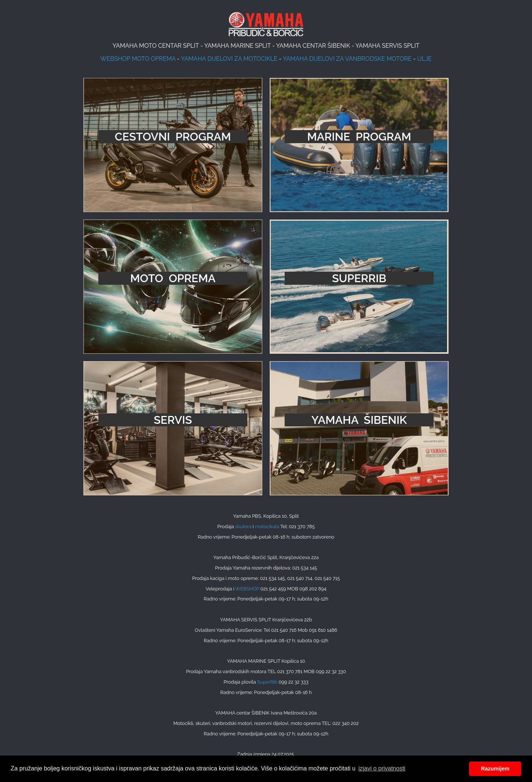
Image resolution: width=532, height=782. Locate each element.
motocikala (267, 526)
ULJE (425, 59)
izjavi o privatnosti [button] (382, 768)
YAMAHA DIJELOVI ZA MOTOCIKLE (229, 59)
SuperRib (267, 682)
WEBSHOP (247, 589)
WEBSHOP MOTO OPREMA (138, 59)
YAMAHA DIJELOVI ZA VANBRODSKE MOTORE (347, 59)
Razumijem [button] (495, 769)
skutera (243, 526)
